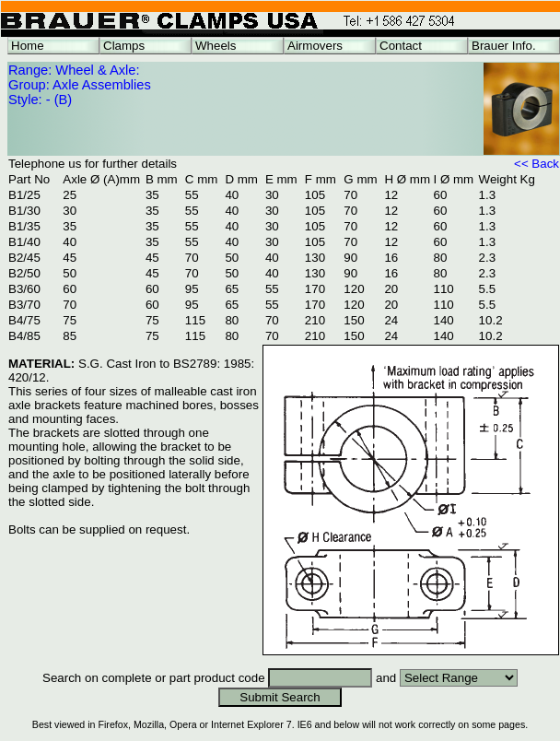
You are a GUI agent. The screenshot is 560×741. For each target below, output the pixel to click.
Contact (401, 46)
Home (28, 46)
